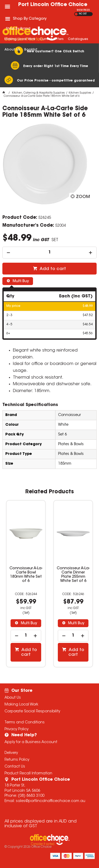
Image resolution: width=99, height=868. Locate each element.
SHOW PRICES (83, 10)
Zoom (83, 197)
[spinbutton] (49, 253)
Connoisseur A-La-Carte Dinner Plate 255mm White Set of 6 (73, 575)
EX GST (76, 14)
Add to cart (52, 269)
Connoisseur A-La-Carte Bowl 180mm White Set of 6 (26, 575)
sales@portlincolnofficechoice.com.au (51, 801)
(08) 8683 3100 (31, 796)
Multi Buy (20, 281)
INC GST (83, 14)
